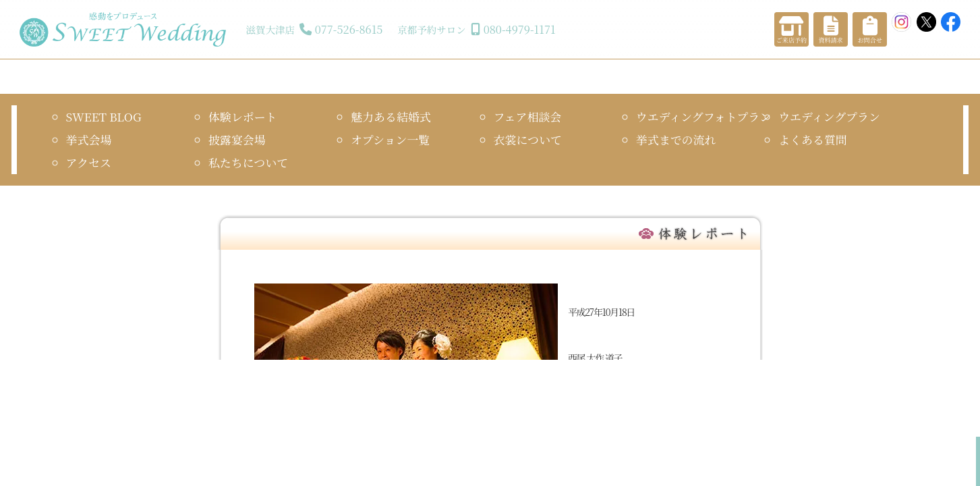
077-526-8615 (349, 29)
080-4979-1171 (520, 29)
